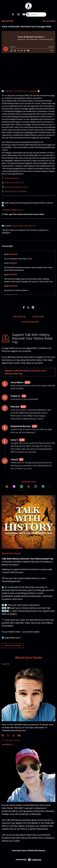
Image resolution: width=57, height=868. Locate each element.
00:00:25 (13, 286)
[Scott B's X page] (9, 736)
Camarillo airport (12, 178)
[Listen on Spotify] (21, 487)
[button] (50, 487)
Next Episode (19, 316)
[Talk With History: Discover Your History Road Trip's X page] (13, 14)
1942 (30, 259)
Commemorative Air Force (16, 187)
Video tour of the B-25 (14, 183)
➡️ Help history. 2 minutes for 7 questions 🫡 (21, 91)
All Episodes (38, 316)
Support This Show (13, 646)
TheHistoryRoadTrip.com (12, 210)
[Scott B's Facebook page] (4, 736)
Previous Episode (30, 322)
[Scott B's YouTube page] (20, 736)
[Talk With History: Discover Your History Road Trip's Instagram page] (17, 14)
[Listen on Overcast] (29, 487)
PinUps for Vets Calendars (16, 191)
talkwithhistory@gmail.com (24, 226)
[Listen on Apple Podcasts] (14, 487)
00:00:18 (13, 275)
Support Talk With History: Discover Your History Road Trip (25, 372)
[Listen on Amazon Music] (36, 487)
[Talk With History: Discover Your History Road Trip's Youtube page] (23, 14)
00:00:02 (13, 254)
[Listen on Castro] (43, 487)
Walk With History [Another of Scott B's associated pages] (11, 740)
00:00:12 (13, 263)
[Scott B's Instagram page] (15, 736)
